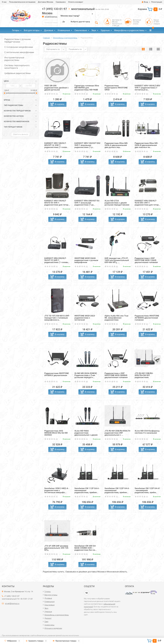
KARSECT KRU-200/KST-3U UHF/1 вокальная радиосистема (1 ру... (87, 203)
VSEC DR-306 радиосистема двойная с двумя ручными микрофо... (56, 89)
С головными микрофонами (19, 47)
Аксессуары (49, 625)
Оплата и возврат (76, 2)
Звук (94, 30)
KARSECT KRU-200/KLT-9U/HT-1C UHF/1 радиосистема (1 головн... (57, 260)
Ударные (105, 30)
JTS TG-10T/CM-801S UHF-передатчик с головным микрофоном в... (57, 318)
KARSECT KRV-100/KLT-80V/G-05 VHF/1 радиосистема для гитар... (57, 203)
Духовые (49, 30)
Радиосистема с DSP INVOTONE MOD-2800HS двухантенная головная (116, 375)
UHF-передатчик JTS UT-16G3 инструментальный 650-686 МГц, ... (117, 260)
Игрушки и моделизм (53, 628)
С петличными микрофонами (19, 52)
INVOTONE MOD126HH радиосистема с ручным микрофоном (86, 260)
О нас (4, 2)
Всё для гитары (32, 30)
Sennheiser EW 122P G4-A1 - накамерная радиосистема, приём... (147, 490)
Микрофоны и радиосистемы (129, 30)
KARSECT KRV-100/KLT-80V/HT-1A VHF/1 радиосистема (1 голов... (56, 145)
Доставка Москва (46, 2)
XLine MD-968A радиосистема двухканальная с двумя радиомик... (86, 434)
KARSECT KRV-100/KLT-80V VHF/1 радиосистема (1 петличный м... (147, 88)
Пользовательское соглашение (22, 2)
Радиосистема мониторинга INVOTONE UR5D (116, 88)
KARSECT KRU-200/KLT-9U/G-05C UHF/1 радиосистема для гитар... (147, 203)
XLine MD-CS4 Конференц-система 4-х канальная (147, 432)
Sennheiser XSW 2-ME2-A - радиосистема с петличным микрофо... (57, 490)
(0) (51, 94)
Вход (145, 2)
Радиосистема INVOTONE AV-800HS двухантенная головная (147, 318)
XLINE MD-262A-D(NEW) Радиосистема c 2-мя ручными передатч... (86, 375)
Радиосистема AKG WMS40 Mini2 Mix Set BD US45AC (56, 433)
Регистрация (157, 2)
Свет (46, 622)
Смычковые (81, 30)
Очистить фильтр (21, 134)
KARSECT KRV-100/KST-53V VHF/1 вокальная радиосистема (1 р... (87, 145)
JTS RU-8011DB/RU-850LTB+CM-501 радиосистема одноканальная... (144, 376)
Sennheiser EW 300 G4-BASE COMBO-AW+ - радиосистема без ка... (86, 548)
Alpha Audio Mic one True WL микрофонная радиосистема (116, 318)
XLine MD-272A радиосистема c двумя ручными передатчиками (117, 203)
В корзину (60, 104)
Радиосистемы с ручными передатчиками (18, 40)
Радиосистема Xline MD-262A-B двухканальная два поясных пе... (146, 145)
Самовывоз (61, 2)
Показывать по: (75, 49)
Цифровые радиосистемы (18, 73)
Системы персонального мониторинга (17, 67)
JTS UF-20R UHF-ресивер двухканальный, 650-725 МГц (56, 548)
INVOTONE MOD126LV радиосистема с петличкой (85, 318)
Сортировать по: (53, 49)
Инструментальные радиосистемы (14, 59)
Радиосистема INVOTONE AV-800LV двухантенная (57, 374)
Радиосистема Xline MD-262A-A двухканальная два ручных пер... (116, 145)
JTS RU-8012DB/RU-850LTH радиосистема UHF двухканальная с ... (117, 433)
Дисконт (48, 618)
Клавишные (64, 30)
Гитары (16, 30)
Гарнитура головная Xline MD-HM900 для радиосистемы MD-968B (87, 88)
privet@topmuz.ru (52, 17)
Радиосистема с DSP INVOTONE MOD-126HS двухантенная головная (146, 260)
